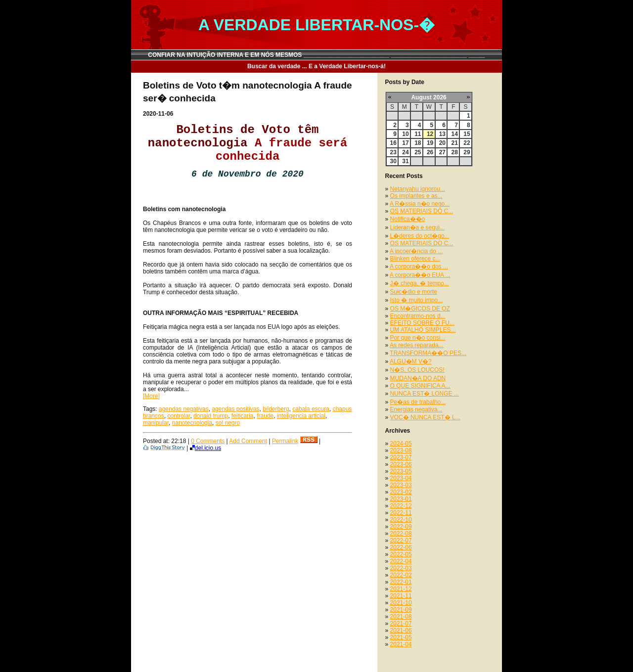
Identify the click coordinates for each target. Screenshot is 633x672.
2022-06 (401, 547)
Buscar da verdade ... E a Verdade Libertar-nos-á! (316, 66)
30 (393, 161)
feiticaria (243, 416)
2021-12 (401, 589)
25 (418, 152)
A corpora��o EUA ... (420, 275)
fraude (265, 416)
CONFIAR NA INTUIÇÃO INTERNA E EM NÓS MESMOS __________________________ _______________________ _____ (316, 55)
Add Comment (248, 441)
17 (405, 143)
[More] (151, 396)
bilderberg (276, 409)
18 (418, 143)
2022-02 (401, 575)
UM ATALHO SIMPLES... (423, 330)
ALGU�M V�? (411, 361)
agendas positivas (235, 409)
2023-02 (401, 492)
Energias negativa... (416, 409)
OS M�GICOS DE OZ (420, 309)
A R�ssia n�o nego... (420, 204)
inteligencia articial (301, 416)
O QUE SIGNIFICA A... (420, 386)
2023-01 (401, 499)
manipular (156, 423)
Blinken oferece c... (415, 259)
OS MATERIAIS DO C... (422, 211)
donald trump (211, 416)
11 (418, 134)
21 (454, 143)
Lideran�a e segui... (418, 227)
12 (430, 134)
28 (454, 152)
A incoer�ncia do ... (416, 251)
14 (454, 134)
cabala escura (311, 409)
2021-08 (401, 617)
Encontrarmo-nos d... (418, 316)
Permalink (285, 441)
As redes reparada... (417, 345)
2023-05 (401, 471)
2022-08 (401, 534)
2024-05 (401, 444)
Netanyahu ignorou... (418, 189)
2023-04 (401, 478)
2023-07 (401, 457)
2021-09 (401, 610)
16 (393, 143)
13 (442, 134)
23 (393, 152)
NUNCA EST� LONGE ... (425, 394)
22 (467, 143)
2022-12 (401, 506)
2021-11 (401, 596)
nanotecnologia (192, 423)
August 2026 (429, 97)
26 (430, 152)
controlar (179, 416)
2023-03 (401, 485)
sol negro (228, 423)
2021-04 (401, 644)
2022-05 (401, 554)
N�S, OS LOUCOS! (417, 370)
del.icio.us (205, 448)
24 (405, 152)
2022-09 (401, 527)
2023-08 (401, 450)
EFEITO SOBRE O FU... (422, 323)
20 (442, 143)
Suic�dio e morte (414, 292)
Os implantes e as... (416, 196)
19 (430, 143)
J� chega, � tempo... (420, 283)
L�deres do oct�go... (420, 236)
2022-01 (401, 582)
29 (467, 152)
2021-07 (401, 624)
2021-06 (401, 630)
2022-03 (401, 568)
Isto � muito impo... (417, 300)
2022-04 (401, 561)
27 (442, 152)
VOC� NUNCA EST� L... (425, 417)
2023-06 (401, 464)
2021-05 (401, 637)
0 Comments (208, 441)
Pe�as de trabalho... (418, 402)
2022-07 (401, 540)
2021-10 (401, 603)
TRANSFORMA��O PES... (428, 353)
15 (467, 134)
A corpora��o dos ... (419, 267)
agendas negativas (184, 409)
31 (405, 161)
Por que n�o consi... (418, 338)
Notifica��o (408, 219)
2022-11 (401, 513)
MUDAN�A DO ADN (418, 378)
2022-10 (401, 520)
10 (405, 134)
